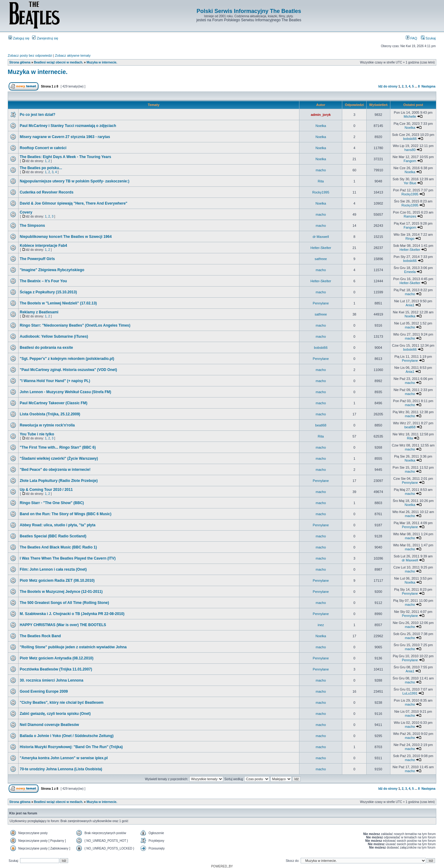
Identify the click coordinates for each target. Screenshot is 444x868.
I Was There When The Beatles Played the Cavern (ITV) (68, 558)
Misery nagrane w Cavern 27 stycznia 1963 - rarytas (65, 137)
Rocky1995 (321, 192)
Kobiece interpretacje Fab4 (43, 246)
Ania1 (410, 305)
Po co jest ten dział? (37, 115)
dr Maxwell (321, 237)
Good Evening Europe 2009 (44, 691)
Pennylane (321, 303)
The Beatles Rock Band (40, 636)
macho (321, 170)
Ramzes (410, 216)
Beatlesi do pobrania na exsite (46, 348)
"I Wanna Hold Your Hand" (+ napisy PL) (55, 381)
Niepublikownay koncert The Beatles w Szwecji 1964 (66, 237)
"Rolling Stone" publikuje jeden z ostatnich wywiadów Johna (73, 647)
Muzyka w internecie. (102, 62)
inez (321, 625)
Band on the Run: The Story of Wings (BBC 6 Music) (66, 514)
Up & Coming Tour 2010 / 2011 (46, 490)
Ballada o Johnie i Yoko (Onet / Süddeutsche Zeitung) (67, 736)
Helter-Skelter (321, 248)
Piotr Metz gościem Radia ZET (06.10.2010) (57, 581)
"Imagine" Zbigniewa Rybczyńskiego (52, 270)
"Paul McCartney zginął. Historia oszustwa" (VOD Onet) (68, 370)
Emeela (410, 272)
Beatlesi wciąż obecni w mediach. (59, 62)
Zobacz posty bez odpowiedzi (30, 55)
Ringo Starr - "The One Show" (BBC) (52, 503)
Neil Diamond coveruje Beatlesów (49, 725)
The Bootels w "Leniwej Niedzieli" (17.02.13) (58, 303)
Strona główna (20, 62)
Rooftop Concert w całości (43, 148)
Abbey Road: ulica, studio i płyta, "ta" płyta (58, 525)
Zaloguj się (19, 38)
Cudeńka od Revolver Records (47, 192)
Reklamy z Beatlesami (39, 312)
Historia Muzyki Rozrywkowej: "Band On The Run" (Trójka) (71, 747)
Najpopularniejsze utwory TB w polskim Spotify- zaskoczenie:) (74, 181)
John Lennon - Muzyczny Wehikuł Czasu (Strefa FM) (65, 392)
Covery (26, 212)
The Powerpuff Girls (37, 259)
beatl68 (321, 425)
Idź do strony (388, 86)
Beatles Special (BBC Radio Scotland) (53, 536)
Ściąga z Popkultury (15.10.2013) (48, 292)
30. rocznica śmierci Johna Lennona (51, 680)
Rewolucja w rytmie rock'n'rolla (47, 425)
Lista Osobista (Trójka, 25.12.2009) (50, 414)
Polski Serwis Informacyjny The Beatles (249, 11)
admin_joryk (321, 115)
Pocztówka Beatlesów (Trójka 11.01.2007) (56, 669)
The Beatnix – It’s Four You (43, 281)
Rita (321, 181)
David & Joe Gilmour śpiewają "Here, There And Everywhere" (74, 203)
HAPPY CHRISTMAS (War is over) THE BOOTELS (63, 625)
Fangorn (410, 161)
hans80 (410, 150)
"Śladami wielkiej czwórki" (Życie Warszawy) (59, 458)
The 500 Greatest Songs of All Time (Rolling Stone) (64, 603)
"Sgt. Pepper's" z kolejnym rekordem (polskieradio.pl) (67, 359)
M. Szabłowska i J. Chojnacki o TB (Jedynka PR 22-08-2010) (72, 614)
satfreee (321, 259)
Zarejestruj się (45, 38)
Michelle (410, 116)
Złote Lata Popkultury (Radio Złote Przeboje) (59, 481)
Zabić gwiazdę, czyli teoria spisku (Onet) (55, 714)
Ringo (410, 238)
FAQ (411, 38)
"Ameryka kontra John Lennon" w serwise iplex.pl (64, 758)
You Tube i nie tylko (37, 434)
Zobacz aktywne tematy (73, 55)
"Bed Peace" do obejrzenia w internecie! (55, 470)
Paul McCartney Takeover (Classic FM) (53, 403)
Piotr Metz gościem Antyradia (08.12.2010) (57, 658)
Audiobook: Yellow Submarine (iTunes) (54, 336)
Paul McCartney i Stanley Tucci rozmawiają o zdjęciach (68, 126)
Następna (428, 86)
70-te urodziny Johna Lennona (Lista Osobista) (61, 769)
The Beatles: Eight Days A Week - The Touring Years (66, 157)
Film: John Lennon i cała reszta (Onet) (53, 569)
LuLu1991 (410, 693)
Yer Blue (410, 183)
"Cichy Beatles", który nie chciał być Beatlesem (62, 703)
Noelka (321, 126)
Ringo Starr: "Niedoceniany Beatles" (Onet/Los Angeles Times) (75, 325)
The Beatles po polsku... (41, 168)
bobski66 (410, 139)
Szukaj (428, 38)
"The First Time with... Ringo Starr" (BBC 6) (58, 447)
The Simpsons (32, 226)
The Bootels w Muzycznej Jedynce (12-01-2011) (61, 592)
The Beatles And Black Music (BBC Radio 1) (58, 547)
